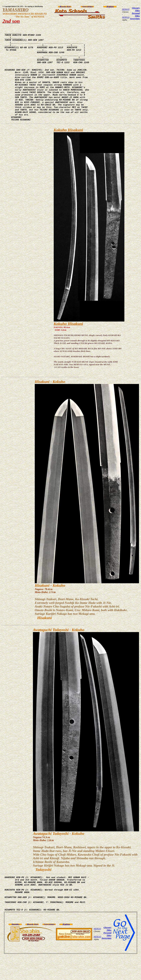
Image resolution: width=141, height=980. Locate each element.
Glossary (136, 8)
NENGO (126, 9)
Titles (137, 11)
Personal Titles (136, 15)
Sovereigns (135, 19)
